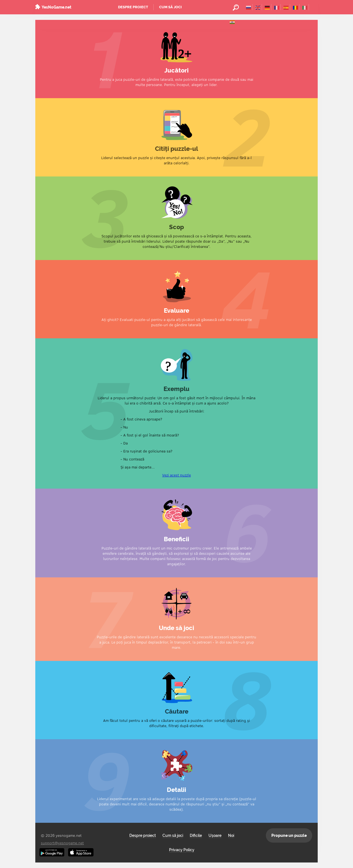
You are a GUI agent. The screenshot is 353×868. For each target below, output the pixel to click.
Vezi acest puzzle (176, 475)
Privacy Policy (182, 850)
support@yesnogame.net (62, 843)
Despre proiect (133, 7)
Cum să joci (170, 7)
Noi (231, 835)
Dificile (196, 835)
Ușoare (215, 835)
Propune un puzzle (289, 835)
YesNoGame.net (57, 7)
